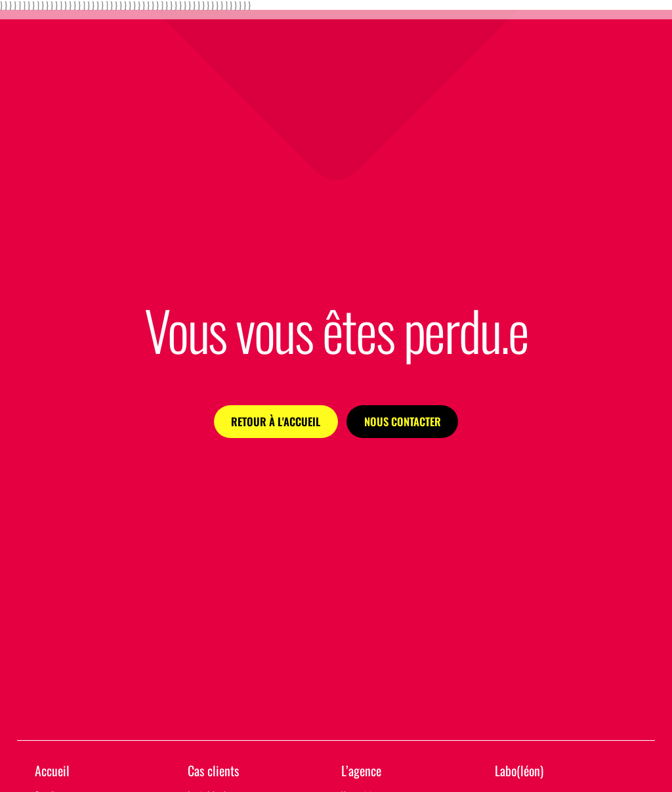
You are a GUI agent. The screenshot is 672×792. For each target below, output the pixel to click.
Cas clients (213, 770)
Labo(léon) (519, 770)
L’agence (361, 770)
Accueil (52, 770)
